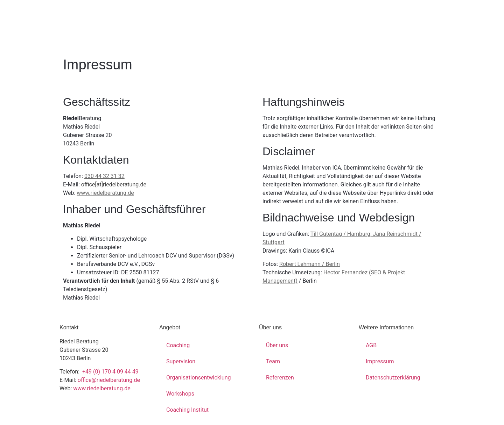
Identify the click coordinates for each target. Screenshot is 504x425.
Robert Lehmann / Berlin (310, 264)
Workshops (180, 394)
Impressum (380, 361)
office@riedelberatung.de (109, 380)
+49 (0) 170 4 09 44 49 (110, 372)
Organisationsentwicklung (198, 378)
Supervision (181, 361)
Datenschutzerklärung (393, 378)
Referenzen (280, 378)
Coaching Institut (187, 410)
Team (273, 361)
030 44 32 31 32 (104, 176)
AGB (371, 345)
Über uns (277, 345)
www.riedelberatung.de (105, 193)
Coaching (178, 345)
